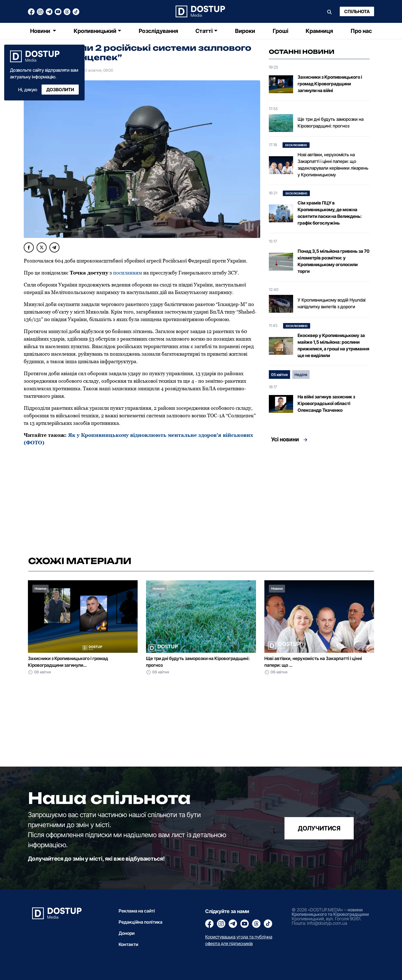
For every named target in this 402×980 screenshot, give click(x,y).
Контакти (128, 944)
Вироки (245, 31)
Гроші (281, 31)
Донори (127, 933)
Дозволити (60, 90)
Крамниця (319, 31)
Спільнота (357, 11)
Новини (41, 31)
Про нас (361, 31)
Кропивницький (95, 31)
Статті (204, 31)
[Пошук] (329, 11)
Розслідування (158, 31)
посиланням (128, 273)
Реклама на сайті (137, 911)
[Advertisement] (319, 498)
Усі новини (285, 439)
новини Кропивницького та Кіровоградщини (330, 912)
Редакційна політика (141, 922)
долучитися (319, 828)
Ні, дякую (28, 90)
